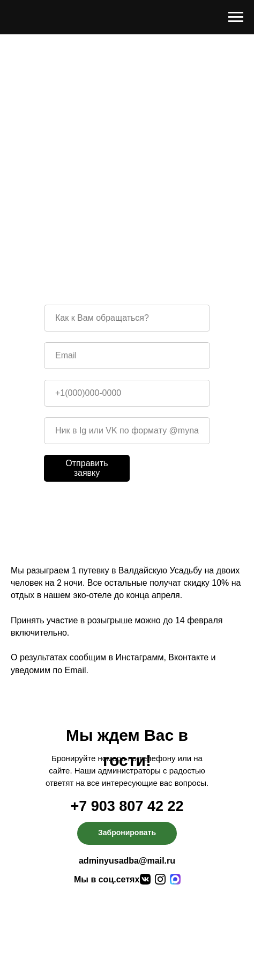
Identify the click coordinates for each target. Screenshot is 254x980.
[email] (127, 356)
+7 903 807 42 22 (127, 806)
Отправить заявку (87, 468)
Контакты (83, 957)
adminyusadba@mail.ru (127, 861)
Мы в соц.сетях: (108, 879)
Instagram (157, 220)
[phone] (127, 393)
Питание (143, 918)
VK (200, 220)
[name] (127, 318)
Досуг (68, 944)
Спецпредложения (175, 930)
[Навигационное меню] (236, 17)
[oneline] (127, 431)
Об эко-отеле (84, 918)
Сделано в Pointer (189, 971)
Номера (74, 930)
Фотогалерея (160, 944)
